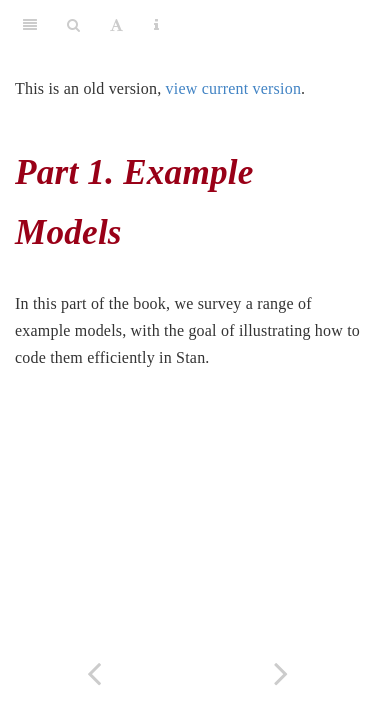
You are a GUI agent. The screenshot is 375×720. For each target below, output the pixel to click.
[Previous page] (94, 673)
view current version (234, 88)
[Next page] (282, 673)
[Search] (73, 25)
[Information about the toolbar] (156, 25)
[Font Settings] (116, 25)
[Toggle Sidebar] (30, 25)
